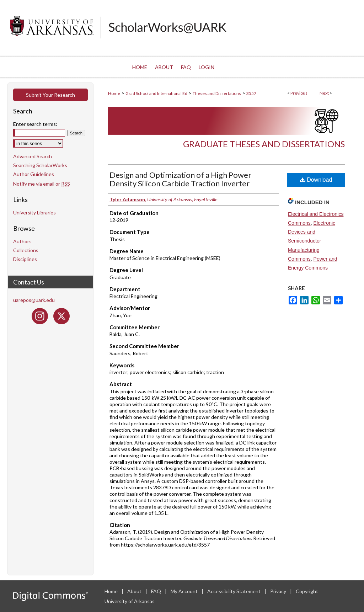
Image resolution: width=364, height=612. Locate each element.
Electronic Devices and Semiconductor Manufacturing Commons (312, 241)
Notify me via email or (42, 184)
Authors (22, 241)
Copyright (307, 591)
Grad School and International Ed (156, 93)
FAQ (157, 591)
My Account (185, 591)
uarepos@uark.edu (34, 300)
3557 (251, 93)
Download (316, 180)
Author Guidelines (34, 174)
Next (324, 93)
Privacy (279, 591)
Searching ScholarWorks (40, 165)
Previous (299, 93)
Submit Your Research (50, 95)
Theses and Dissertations (217, 93)
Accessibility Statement (234, 591)
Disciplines (25, 259)
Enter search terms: (35, 124)
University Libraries (34, 212)
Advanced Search (33, 156)
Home (114, 93)
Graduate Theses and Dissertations (264, 144)
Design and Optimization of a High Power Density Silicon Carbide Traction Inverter (180, 179)
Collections (26, 250)
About (135, 591)
